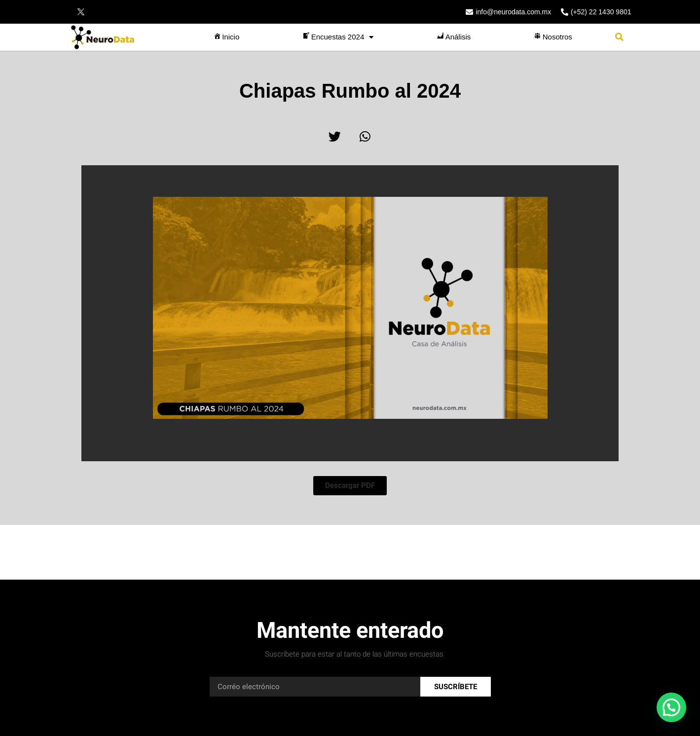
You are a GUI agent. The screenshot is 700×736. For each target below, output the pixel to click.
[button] (619, 37)
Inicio (226, 37)
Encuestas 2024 (338, 37)
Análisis (453, 37)
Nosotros (553, 37)
